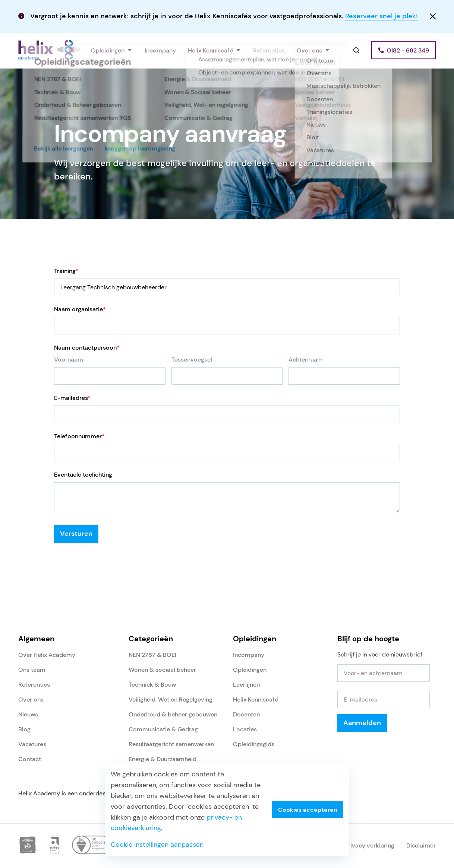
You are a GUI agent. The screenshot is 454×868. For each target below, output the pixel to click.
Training (66, 271)
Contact (30, 759)
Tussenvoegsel (192, 360)
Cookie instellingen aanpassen (157, 845)
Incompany (160, 50)
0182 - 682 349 (408, 50)
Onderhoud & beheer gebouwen (173, 714)
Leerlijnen (246, 685)
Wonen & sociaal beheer (162, 670)
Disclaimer (421, 845)
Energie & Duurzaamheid (163, 759)
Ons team (32, 670)
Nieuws (28, 714)
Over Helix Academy (47, 655)
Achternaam (306, 360)
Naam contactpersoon (87, 348)
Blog (24, 729)
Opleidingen (108, 50)
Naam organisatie (80, 309)
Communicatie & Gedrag (163, 729)
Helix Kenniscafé (210, 50)
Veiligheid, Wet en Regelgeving (171, 700)
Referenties (269, 50)
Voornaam (69, 360)
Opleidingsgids (254, 744)
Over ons (309, 50)
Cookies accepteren (308, 810)
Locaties (245, 729)
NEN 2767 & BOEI (152, 655)
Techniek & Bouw (152, 685)
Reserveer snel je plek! (382, 16)
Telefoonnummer (79, 436)
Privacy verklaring (370, 845)
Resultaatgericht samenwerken (171, 744)
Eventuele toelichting (83, 475)
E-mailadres (72, 398)
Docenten (246, 714)
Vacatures (32, 744)
